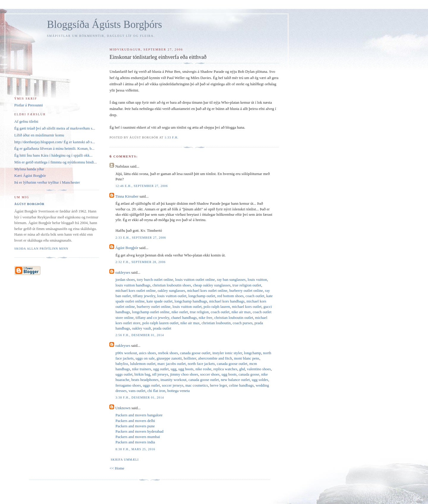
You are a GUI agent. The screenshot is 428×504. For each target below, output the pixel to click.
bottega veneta (178, 391)
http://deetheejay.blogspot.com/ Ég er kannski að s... (55, 142)
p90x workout (126, 353)
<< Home (117, 468)
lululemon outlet (143, 364)
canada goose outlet (195, 353)
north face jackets (201, 364)
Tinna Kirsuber (127, 196)
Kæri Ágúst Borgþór (30, 175)
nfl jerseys (160, 374)
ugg (174, 369)
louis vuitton (257, 279)
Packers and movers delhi (135, 421)
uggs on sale (145, 358)
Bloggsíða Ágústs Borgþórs (104, 25)
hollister (190, 358)
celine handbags (241, 385)
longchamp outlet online (151, 312)
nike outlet (180, 312)
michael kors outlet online (135, 290)
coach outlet (255, 296)
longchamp (253, 353)
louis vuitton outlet (172, 296)
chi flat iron (156, 391)
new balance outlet (235, 380)
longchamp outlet (202, 296)
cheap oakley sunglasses (212, 285)
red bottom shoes (230, 296)
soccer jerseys (173, 385)
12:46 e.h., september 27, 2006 (141, 186)
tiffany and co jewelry (152, 318)
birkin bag (142, 374)
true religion (199, 312)
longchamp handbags (191, 301)
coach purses (243, 323)
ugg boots (186, 369)
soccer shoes (210, 374)
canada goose (249, 374)
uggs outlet (124, 374)
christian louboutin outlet (234, 318)
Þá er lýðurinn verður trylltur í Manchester (47, 182)
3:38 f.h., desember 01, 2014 (140, 397)
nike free (206, 318)
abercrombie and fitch (215, 358)
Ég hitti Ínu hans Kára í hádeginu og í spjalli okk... (53, 155)
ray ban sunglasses (231, 279)
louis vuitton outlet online (195, 279)
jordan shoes (125, 279)
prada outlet (162, 328)
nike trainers (142, 369)
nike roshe (203, 369)
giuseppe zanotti (169, 358)
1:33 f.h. (171, 137)
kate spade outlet (159, 301)
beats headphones (145, 380)
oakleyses (123, 272)
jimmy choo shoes (184, 374)
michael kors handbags (227, 301)
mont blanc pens (247, 358)
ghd (242, 369)
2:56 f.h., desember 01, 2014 (140, 335)
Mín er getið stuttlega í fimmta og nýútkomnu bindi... (56, 162)
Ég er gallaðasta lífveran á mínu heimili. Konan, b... (54, 148)
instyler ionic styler (227, 353)
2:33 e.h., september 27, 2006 (141, 238)
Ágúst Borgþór (127, 248)
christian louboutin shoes (172, 285)
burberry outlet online (246, 290)
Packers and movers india (135, 442)
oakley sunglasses (171, 290)
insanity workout (174, 380)
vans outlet (137, 391)
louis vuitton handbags (133, 285)
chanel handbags (184, 318)
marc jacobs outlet (172, 364)
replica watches (225, 369)
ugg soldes (260, 380)
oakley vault (141, 328)
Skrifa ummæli (125, 460)
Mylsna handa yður (29, 169)
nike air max (241, 312)
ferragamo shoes (128, 385)
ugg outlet (161, 369)
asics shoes (148, 353)
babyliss (122, 364)
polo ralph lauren (217, 307)
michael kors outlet (247, 307)
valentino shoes (259, 369)
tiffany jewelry (144, 296)
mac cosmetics (196, 385)
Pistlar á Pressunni (29, 105)
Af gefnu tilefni (26, 121)
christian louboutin (216, 323)
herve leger (218, 385)
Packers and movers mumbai (138, 437)
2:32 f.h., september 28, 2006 (140, 262)
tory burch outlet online (155, 279)
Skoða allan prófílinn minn (41, 249)
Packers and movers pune (135, 426)
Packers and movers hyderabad (139, 431)
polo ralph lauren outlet (160, 323)
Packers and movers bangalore (139, 415)
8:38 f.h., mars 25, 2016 (135, 449)
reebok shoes (168, 353)
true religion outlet (247, 285)
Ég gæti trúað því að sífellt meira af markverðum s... (55, 128)
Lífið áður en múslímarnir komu (39, 135)
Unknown (123, 408)
